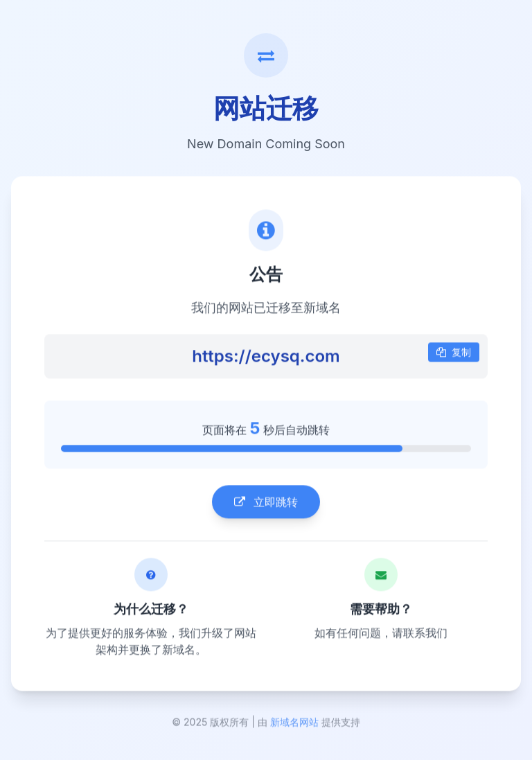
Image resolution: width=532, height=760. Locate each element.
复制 (454, 352)
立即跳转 (266, 502)
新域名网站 (294, 724)
